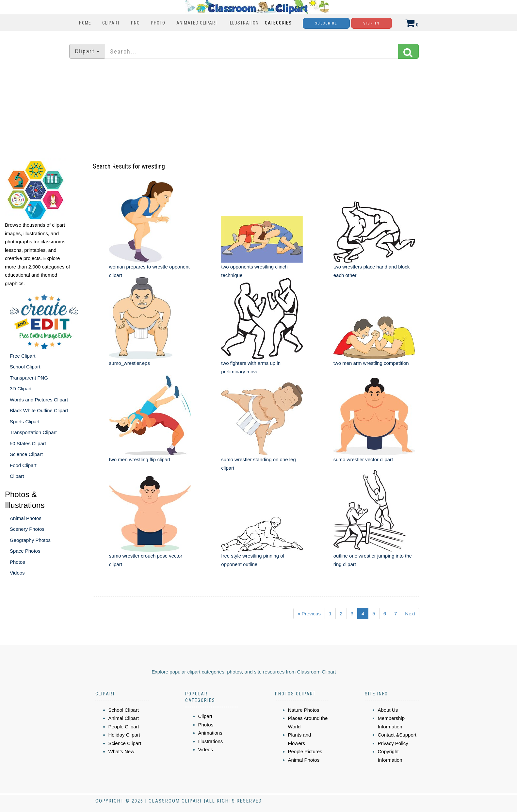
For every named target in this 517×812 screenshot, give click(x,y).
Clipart (111, 23)
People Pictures (305, 751)
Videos (17, 573)
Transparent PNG (29, 378)
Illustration (244, 23)
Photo (158, 23)
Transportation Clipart (33, 432)
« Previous (309, 614)
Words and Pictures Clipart (39, 400)
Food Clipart (23, 465)
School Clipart (25, 367)
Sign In (372, 23)
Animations (210, 733)
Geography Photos (30, 540)
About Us (388, 710)
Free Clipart (23, 356)
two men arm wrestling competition (371, 363)
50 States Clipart (28, 443)
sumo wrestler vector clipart (363, 459)
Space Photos (25, 551)
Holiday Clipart (124, 735)
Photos (17, 562)
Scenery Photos (27, 529)
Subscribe (326, 23)
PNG (135, 23)
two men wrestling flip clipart (140, 459)
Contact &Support (397, 735)
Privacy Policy (393, 743)
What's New (121, 751)
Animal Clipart (124, 718)
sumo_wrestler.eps (129, 363)
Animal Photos (26, 518)
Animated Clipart (197, 23)
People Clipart (124, 727)
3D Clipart (21, 389)
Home (85, 23)
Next (410, 614)
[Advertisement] (259, 109)
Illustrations (211, 741)
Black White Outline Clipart (39, 410)
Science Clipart (26, 454)
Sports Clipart (25, 422)
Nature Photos (304, 710)
